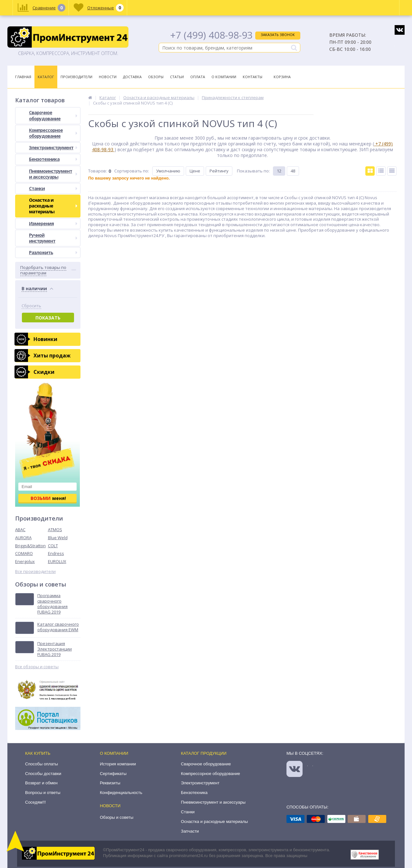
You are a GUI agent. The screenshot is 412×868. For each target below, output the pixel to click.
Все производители (35, 572)
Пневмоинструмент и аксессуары (53, 174)
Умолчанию (168, 171)
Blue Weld (58, 538)
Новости (108, 77)
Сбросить (31, 306)
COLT (53, 546)
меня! (48, 498)
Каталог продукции (204, 753)
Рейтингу (219, 171)
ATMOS (55, 530)
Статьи (177, 77)
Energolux (25, 561)
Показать (48, 318)
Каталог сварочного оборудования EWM (58, 627)
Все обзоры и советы (37, 667)
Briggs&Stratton (30, 546)
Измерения (53, 223)
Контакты (253, 77)
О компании (114, 753)
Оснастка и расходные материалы (53, 206)
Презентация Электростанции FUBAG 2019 (55, 649)
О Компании (224, 77)
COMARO (24, 553)
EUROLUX (57, 561)
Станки (53, 188)
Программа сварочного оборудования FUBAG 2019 (52, 604)
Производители (76, 77)
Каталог (46, 77)
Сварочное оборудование (53, 115)
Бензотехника (53, 159)
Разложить (53, 252)
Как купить (38, 753)
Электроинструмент (53, 148)
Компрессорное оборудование (53, 133)
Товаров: (98, 171)
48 (293, 171)
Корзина (282, 77)
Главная (23, 77)
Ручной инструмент (53, 238)
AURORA (23, 538)
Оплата (198, 77)
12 (279, 171)
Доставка (132, 77)
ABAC (20, 530)
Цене (195, 171)
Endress (56, 553)
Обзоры (156, 77)
